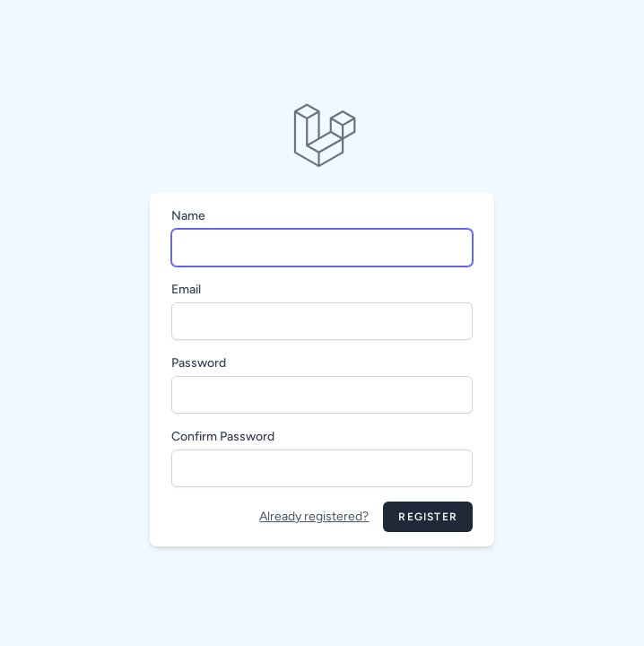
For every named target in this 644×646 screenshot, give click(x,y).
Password (199, 363)
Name (188, 216)
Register (428, 517)
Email (186, 289)
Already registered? (314, 516)
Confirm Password (223, 436)
